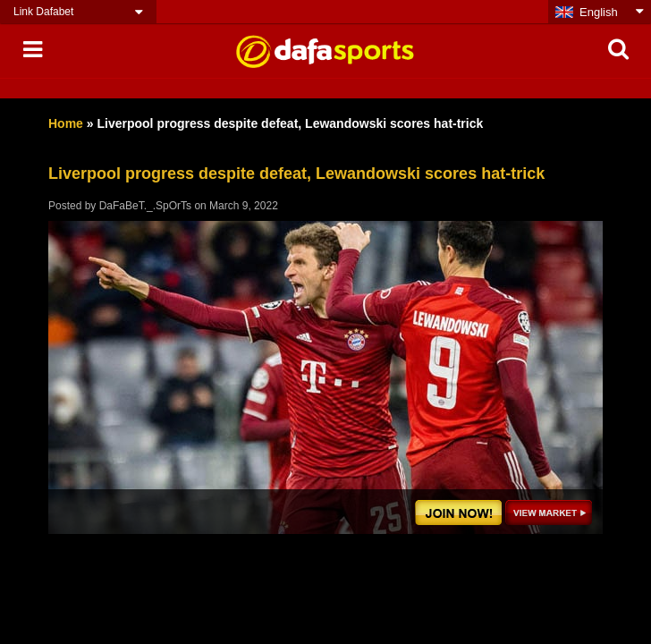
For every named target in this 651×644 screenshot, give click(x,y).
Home (66, 123)
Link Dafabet (43, 12)
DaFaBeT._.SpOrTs (145, 206)
